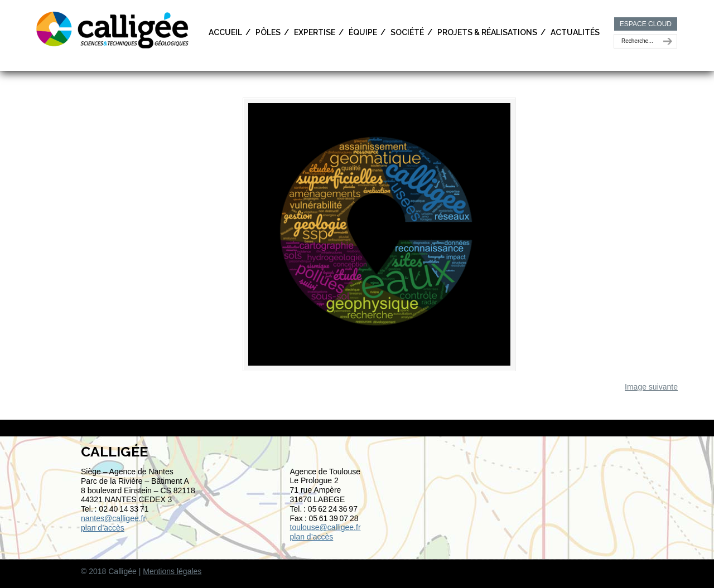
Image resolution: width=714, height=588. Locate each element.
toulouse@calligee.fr (325, 532)
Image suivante (651, 392)
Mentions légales (172, 576)
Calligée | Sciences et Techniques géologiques (113, 29)
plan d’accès (103, 533)
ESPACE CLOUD (646, 24)
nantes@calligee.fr (113, 523)
